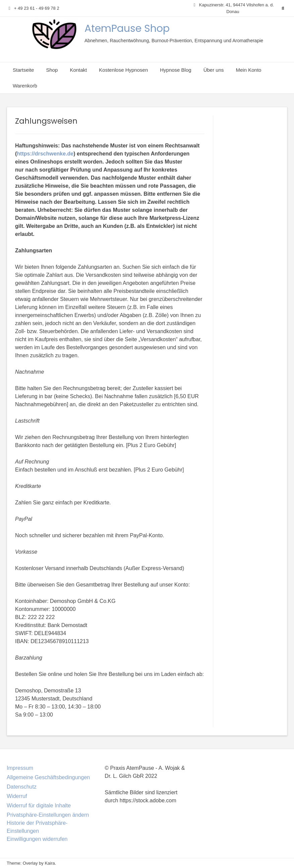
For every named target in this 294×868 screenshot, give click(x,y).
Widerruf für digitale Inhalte (39, 805)
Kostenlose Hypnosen (123, 70)
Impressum (20, 768)
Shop (52, 70)
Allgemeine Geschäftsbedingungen (48, 777)
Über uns (214, 70)
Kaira (50, 863)
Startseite (23, 70)
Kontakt (78, 70)
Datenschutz (22, 787)
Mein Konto (249, 70)
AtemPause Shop (127, 28)
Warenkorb (25, 86)
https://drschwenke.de (45, 154)
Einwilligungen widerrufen (37, 839)
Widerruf (17, 796)
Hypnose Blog (175, 70)
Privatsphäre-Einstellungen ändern (48, 815)
